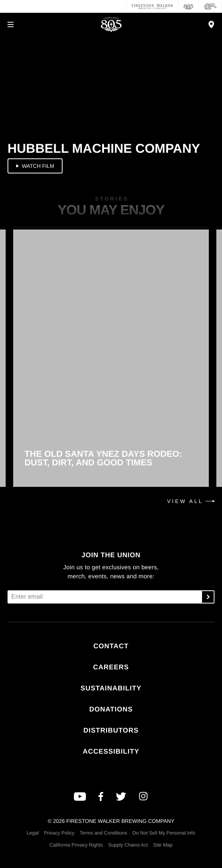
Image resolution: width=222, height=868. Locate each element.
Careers (111, 667)
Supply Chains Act (128, 845)
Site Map (163, 845)
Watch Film (34, 166)
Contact (111, 646)
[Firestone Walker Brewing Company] (152, 6)
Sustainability (111, 688)
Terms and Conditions (104, 833)
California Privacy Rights (76, 845)
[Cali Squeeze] (210, 6)
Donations (111, 709)
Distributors (111, 730)
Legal (33, 833)
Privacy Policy (59, 833)
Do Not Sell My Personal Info (164, 833)
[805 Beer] (189, 6)
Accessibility (111, 751)
